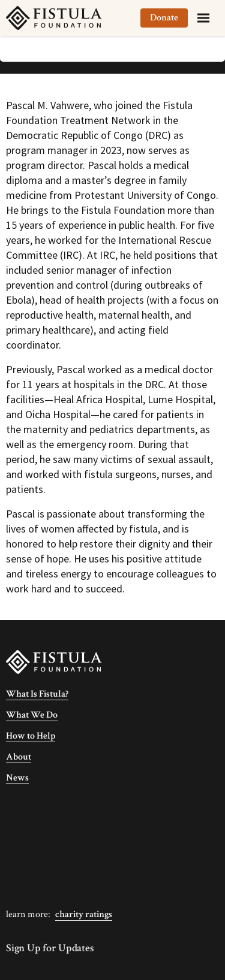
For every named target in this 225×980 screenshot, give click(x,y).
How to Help (31, 736)
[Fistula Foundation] (54, 661)
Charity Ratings (84, 914)
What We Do (32, 715)
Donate (164, 18)
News (17, 778)
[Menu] (203, 18)
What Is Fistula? (37, 694)
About (19, 757)
